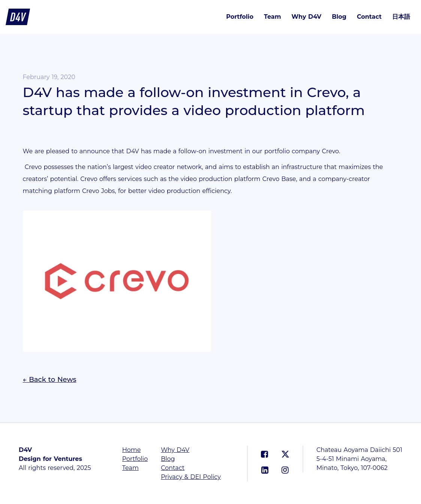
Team (273, 17)
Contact (369, 17)
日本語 (401, 17)
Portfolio (240, 17)
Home (132, 450)
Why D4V (306, 17)
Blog (339, 17)
